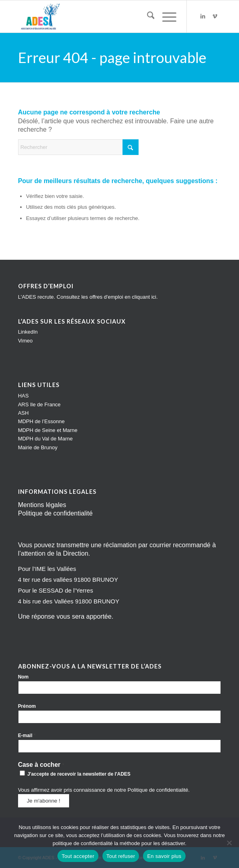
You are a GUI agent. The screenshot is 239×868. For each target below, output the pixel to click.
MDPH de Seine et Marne (48, 430)
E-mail (27, 735)
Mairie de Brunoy (38, 447)
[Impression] (99, 16)
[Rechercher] (147, 16)
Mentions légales (42, 505)
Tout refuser (121, 856)
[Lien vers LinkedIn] (203, 16)
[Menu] (165, 16)
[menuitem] (147, 16)
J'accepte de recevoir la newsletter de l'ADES (75, 774)
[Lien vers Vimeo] (215, 16)
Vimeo (26, 341)
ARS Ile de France (39, 404)
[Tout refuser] (229, 843)
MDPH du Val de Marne (45, 439)
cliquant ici (144, 297)
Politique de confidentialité (55, 513)
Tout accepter (78, 856)
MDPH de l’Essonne (41, 421)
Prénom (27, 706)
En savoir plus (164, 856)
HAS (23, 396)
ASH (23, 413)
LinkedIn (28, 332)
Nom (23, 677)
